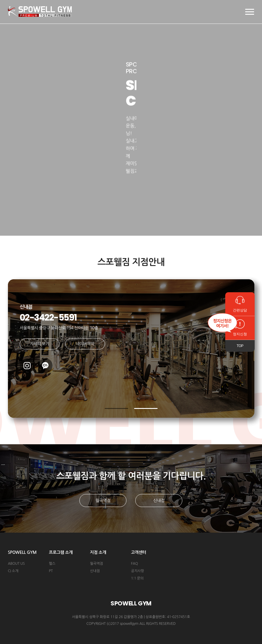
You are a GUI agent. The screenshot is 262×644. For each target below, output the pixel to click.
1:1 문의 (137, 578)
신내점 (159, 501)
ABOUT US (16, 564)
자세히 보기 (39, 344)
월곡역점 (103, 501)
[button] (116, 408)
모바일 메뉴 (250, 12)
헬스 (52, 564)
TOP (240, 346)
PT (51, 571)
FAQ (134, 564)
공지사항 (137, 571)
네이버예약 (85, 344)
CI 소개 (13, 571)
